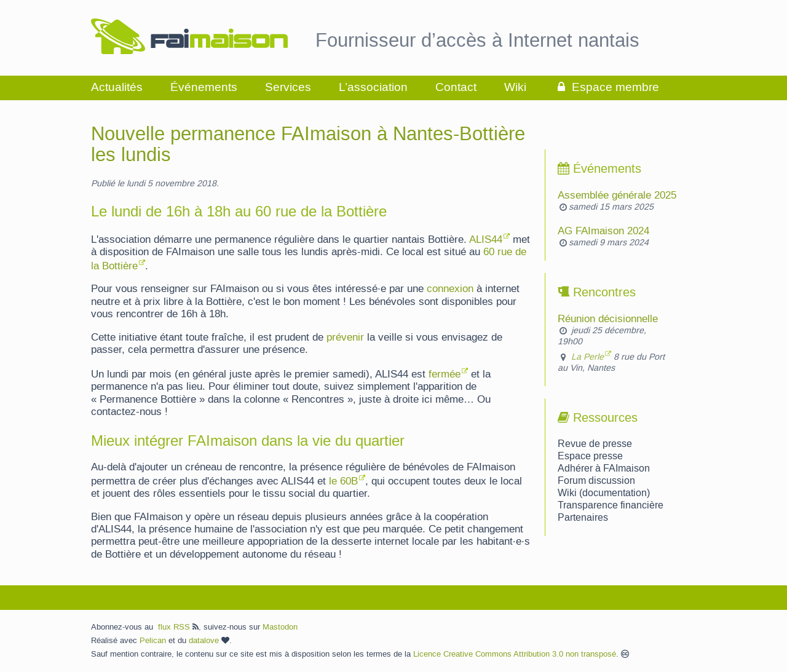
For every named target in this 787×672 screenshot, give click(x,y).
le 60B (343, 481)
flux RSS (178, 627)
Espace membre (607, 88)
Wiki (515, 88)
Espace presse (590, 456)
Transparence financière (611, 505)
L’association (373, 88)
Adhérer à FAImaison (604, 468)
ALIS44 (486, 240)
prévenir (345, 338)
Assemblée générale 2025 (617, 196)
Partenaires (583, 518)
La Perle (587, 357)
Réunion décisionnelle (608, 319)
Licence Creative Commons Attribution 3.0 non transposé (515, 654)
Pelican (153, 641)
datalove (209, 641)
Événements (204, 88)
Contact (456, 88)
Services (288, 88)
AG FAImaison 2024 (603, 231)
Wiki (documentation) (604, 493)
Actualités (117, 88)
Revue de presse (595, 444)
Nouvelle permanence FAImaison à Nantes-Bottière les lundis (308, 145)
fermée (445, 374)
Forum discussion (596, 481)
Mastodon (280, 627)
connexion (450, 289)
